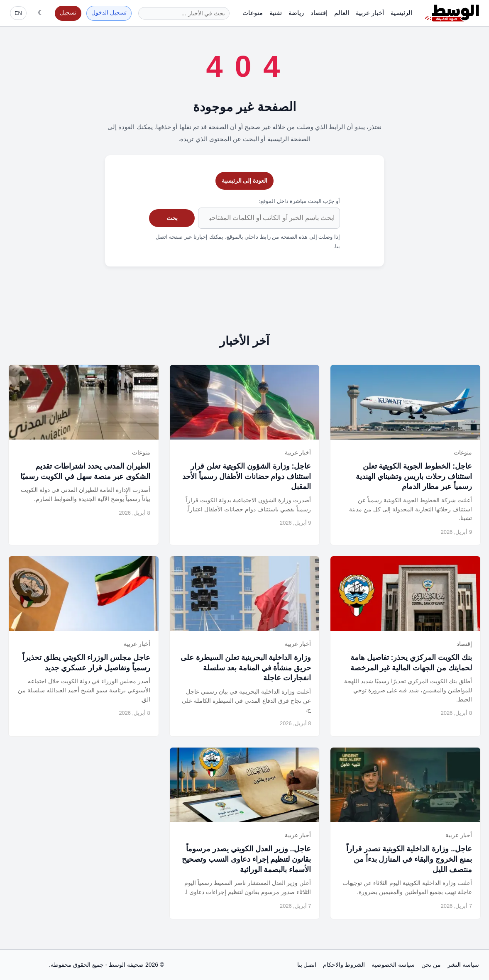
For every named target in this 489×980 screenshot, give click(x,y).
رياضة (296, 13)
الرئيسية (401, 13)
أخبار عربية (370, 13)
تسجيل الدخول (109, 13)
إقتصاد (319, 13)
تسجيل (68, 13)
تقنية (276, 13)
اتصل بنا (307, 965)
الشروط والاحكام (344, 965)
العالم (342, 13)
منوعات (253, 13)
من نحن (431, 965)
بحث (172, 218)
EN (18, 13)
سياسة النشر (463, 965)
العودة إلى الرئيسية (245, 181)
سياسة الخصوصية (393, 965)
